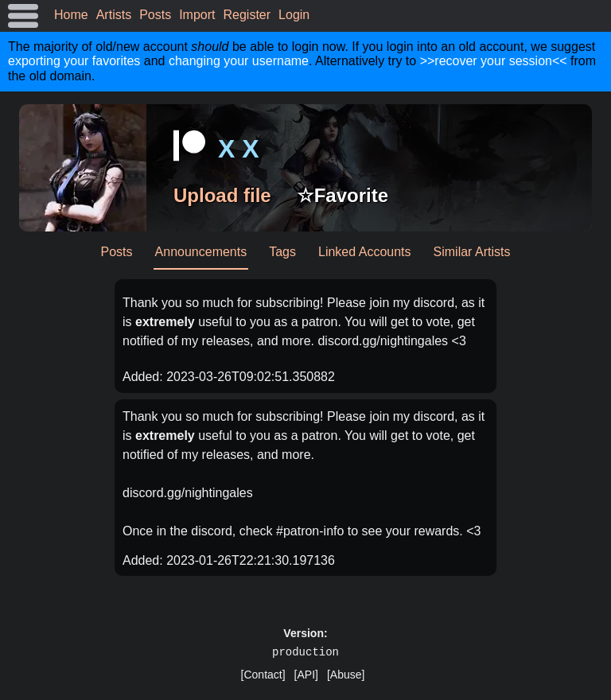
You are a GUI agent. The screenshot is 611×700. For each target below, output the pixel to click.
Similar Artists (472, 252)
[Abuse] (346, 675)
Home (71, 15)
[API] (306, 675)
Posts (155, 15)
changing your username (239, 61)
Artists (114, 15)
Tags (282, 252)
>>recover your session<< (494, 61)
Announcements (201, 252)
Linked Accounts (365, 252)
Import (197, 15)
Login (294, 15)
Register (247, 15)
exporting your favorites (74, 61)
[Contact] (263, 675)
